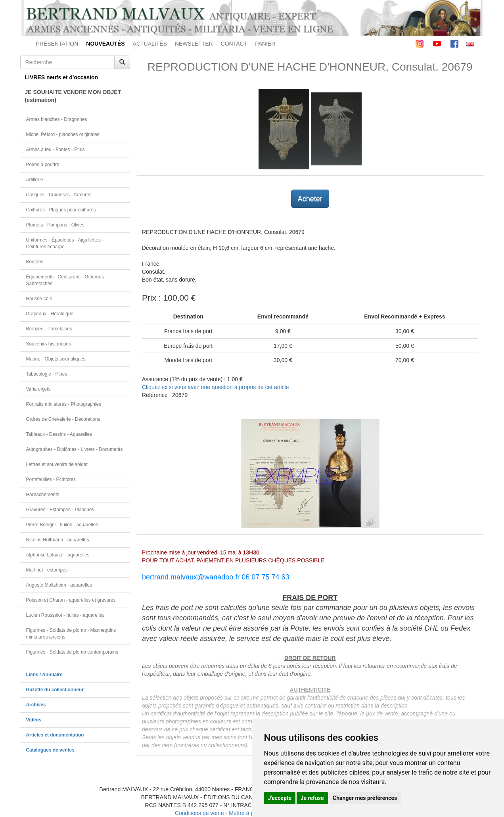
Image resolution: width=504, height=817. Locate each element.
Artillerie (35, 180)
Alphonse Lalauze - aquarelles (58, 555)
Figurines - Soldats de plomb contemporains (72, 652)
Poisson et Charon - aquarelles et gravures (71, 600)
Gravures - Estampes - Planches (60, 510)
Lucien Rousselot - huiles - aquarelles (65, 615)
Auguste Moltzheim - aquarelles (59, 585)
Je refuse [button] (312, 798)
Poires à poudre (43, 165)
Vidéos (34, 720)
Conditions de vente (199, 813)
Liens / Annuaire (44, 675)
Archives (36, 705)
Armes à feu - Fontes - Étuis (56, 150)
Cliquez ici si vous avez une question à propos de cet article (215, 387)
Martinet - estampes (47, 570)
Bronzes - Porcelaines (49, 329)
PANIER (265, 44)
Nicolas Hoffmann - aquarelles (58, 540)
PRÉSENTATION (57, 44)
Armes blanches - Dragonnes (57, 119)
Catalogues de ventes (50, 750)
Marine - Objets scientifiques (56, 359)
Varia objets (38, 389)
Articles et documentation (55, 735)
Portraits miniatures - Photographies (64, 404)
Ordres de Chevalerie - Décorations (63, 419)
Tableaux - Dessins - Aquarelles (59, 434)
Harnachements (43, 495)
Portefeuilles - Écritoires (51, 479)
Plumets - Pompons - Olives (55, 225)
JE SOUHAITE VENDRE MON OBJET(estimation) (73, 96)
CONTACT (234, 44)
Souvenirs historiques (49, 344)
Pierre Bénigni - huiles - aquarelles (62, 525)
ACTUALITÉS (150, 44)
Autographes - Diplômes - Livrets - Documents (75, 449)
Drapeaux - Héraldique (50, 314)
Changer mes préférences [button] (365, 798)
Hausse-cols (39, 299)
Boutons (35, 262)
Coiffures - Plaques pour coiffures (61, 210)
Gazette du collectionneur (55, 690)
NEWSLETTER (194, 44)
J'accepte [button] (280, 798)
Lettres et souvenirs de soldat (57, 464)
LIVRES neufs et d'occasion (62, 77)
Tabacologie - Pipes (47, 374)
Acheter (310, 199)
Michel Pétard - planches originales (63, 134)
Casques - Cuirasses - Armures (59, 195)
